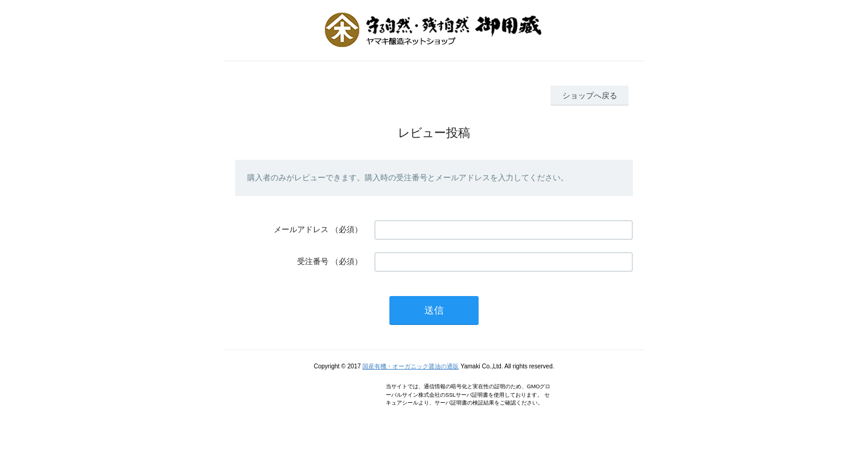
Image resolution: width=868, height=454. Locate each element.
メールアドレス (301, 229)
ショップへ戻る (590, 96)
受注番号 (313, 261)
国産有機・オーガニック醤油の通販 (410, 366)
